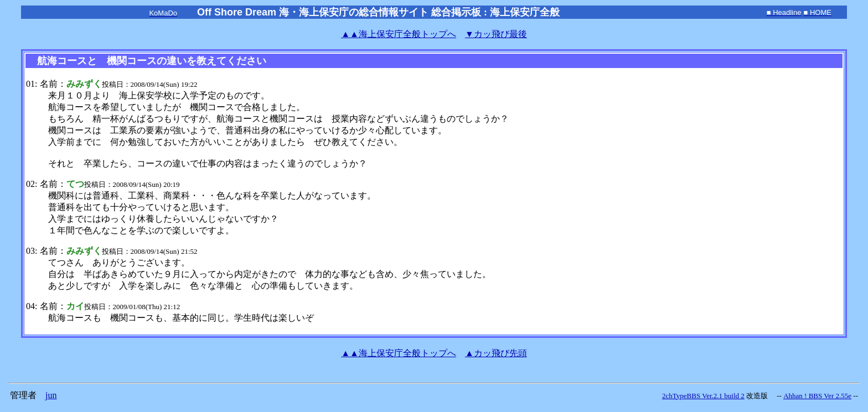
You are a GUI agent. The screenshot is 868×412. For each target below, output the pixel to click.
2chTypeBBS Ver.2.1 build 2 (703, 396)
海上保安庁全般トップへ (399, 34)
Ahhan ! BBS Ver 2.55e (817, 396)
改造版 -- (764, 396)
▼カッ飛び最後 (496, 34)
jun (51, 395)
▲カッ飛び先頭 (496, 353)
